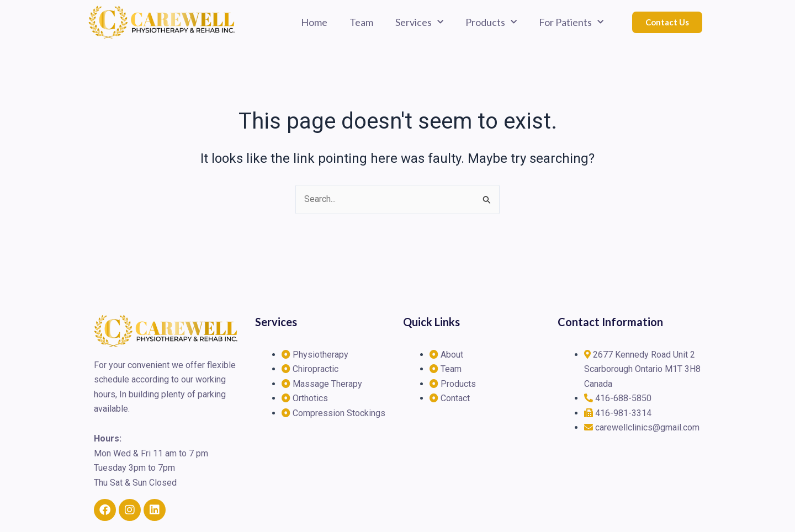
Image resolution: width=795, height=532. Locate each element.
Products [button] (491, 22)
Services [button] (419, 22)
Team (361, 22)
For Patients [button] (571, 22)
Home (314, 22)
